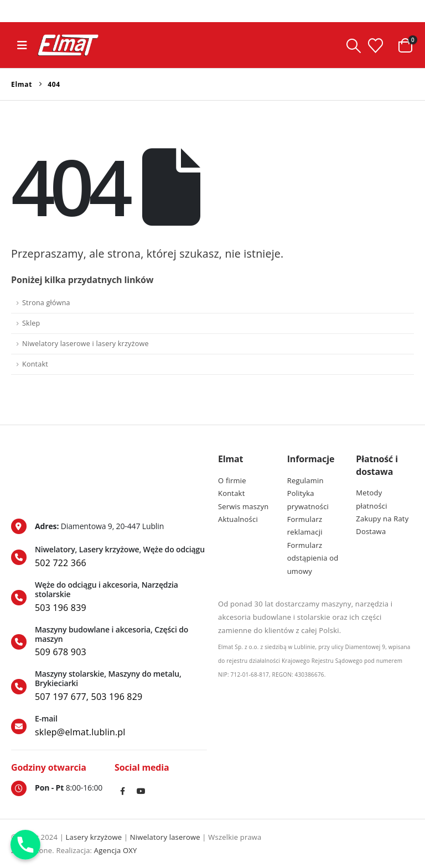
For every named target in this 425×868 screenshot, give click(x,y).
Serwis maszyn (243, 506)
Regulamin (305, 480)
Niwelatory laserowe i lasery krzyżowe (85, 344)
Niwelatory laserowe (165, 837)
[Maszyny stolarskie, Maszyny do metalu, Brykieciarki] (109, 686)
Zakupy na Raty (382, 519)
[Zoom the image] (59, 459)
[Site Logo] (68, 45)
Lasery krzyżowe (94, 837)
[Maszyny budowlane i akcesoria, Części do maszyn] (109, 642)
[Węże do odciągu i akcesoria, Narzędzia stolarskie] (109, 597)
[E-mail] (109, 726)
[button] (22, 45)
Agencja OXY (116, 850)
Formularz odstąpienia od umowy (313, 558)
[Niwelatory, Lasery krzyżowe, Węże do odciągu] (109, 557)
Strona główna (46, 303)
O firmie (232, 480)
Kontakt (35, 364)
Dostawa (371, 531)
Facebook (123, 791)
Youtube (142, 791)
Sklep (31, 323)
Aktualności (238, 519)
